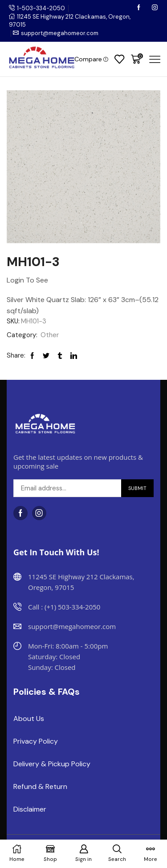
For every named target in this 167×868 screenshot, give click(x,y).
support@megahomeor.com (60, 33)
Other (50, 335)
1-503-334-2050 (41, 8)
